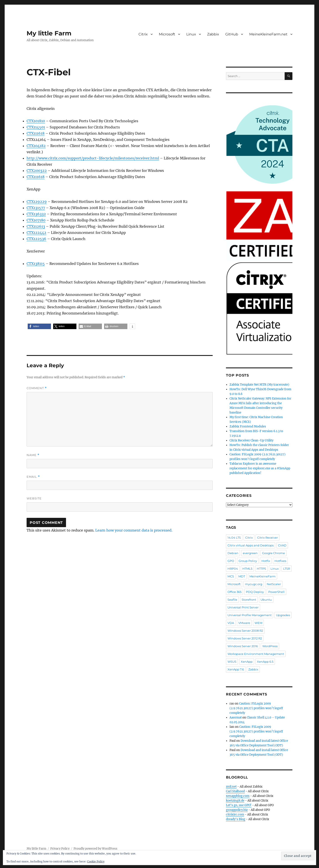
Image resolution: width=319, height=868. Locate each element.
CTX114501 (36, 127)
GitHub (232, 34)
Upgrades (283, 615)
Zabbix (213, 34)
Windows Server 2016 (243, 646)
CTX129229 (37, 202)
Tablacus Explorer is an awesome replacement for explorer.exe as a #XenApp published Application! (260, 468)
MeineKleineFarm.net (268, 34)
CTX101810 (36, 121)
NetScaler (274, 584)
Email (33, 477)
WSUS (232, 662)
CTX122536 (36, 239)
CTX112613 (36, 226)
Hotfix (266, 561)
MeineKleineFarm (263, 576)
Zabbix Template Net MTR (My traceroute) (259, 385)
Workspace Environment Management (256, 654)
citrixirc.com (235, 815)
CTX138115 (36, 264)
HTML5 (247, 569)
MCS (231, 576)
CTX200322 (37, 171)
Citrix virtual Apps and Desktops (251, 545)
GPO (231, 561)
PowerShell (276, 592)
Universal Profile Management (250, 615)
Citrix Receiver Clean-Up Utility (251, 440)
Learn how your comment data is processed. (134, 530)
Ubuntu (266, 600)
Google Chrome (273, 553)
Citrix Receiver (267, 538)
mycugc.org (254, 584)
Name (33, 455)
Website (34, 498)
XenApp (247, 662)
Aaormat (236, 718)
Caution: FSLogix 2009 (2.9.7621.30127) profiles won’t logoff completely (256, 708)
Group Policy (248, 561)
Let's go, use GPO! (239, 805)
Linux (191, 34)
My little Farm (49, 33)
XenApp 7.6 (236, 669)
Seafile (232, 600)
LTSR (287, 569)
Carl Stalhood (235, 791)
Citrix (143, 34)
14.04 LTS (234, 538)
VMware (244, 623)
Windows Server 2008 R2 (245, 631)
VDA (231, 623)
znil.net (231, 787)
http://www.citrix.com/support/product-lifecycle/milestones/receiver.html (93, 158)
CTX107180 (36, 220)
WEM (258, 623)
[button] (39, 326)
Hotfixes (280, 561)
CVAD (282, 545)
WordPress (270, 646)
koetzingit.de (235, 801)
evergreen (250, 553)
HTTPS (261, 569)
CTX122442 (36, 233)
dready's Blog (236, 819)
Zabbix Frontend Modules (248, 426)
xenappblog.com (238, 796)
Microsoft (167, 34)
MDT (242, 576)
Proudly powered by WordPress (95, 849)
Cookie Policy (96, 861)
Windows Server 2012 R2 (245, 638)
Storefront (249, 600)
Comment (37, 388)
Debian (233, 553)
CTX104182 (36, 146)
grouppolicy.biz (237, 810)
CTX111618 (36, 133)
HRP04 (233, 569)
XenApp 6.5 (265, 662)
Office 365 (234, 592)
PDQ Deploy (255, 592)
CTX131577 (36, 208)
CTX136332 (36, 214)
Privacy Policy (60, 849)
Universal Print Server (243, 607)
